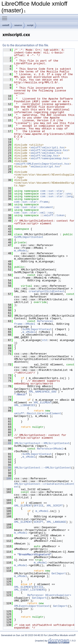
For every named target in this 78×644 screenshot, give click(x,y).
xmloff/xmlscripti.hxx (48, 148)
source (18, 25)
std (44, 340)
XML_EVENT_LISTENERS (30, 590)
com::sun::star (52, 191)
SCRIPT (39, 522)
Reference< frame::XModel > (35, 323)
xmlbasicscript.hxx (45, 167)
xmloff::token (54, 215)
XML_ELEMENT (43, 403)
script (30, 25)
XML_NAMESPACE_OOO (43, 392)
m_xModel (21, 251)
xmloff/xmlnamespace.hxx (49, 150)
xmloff (6, 25)
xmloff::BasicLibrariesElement (38, 413)
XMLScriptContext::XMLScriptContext (42, 443)
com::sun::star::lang (57, 196)
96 (7, 468)
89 (7, 443)
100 (7, 479)
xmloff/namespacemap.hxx (49, 158)
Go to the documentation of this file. (26, 45)
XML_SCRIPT (55, 506)
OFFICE (39, 506)
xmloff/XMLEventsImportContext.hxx (43, 164)
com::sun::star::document (34, 207)
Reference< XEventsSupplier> (49, 595)
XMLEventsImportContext (32, 606)
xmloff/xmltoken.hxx (46, 153)
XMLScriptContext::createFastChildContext (44, 485)
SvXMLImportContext (29, 237)
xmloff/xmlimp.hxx (44, 156)
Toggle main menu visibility (6, 16)
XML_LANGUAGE (56, 522)
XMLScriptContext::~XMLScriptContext (43, 468)
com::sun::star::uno (56, 194)
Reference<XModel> (51, 449)
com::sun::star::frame (31, 202)
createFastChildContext (47, 291)
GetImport (59, 573)
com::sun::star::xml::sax (34, 213)
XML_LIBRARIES (25, 405)
